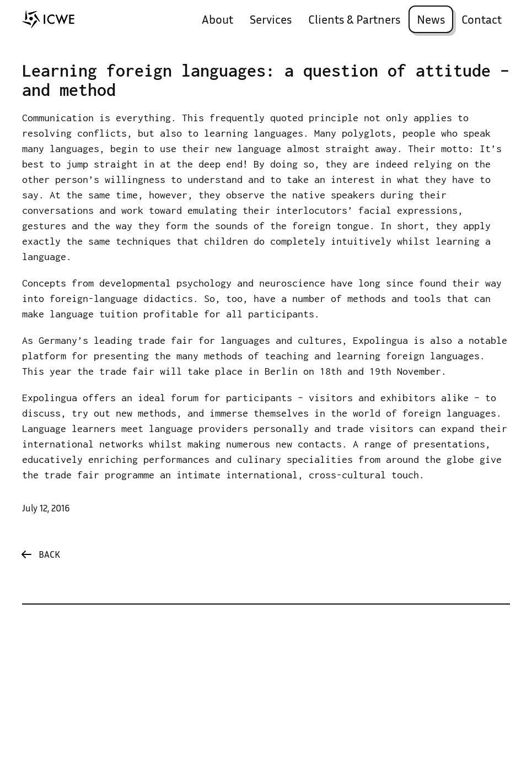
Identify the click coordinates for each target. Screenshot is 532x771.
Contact (482, 21)
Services (271, 21)
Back (49, 556)
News (431, 21)
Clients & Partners (354, 21)
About (217, 21)
